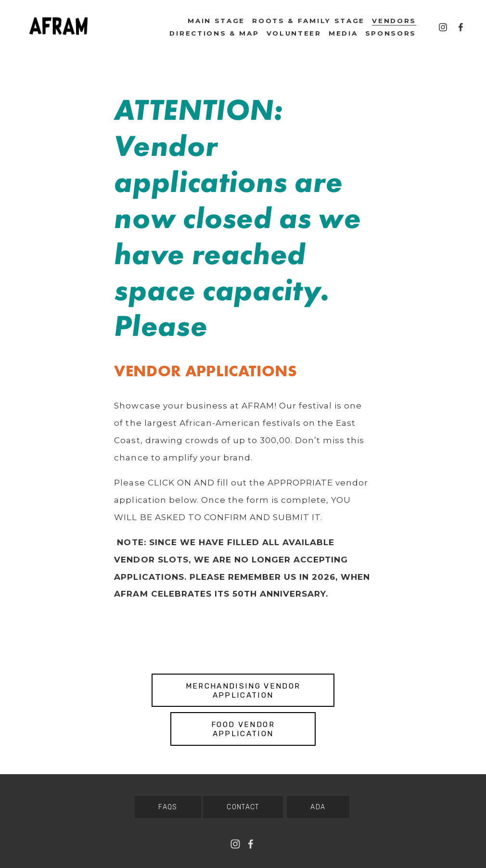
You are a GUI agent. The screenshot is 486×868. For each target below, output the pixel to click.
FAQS (168, 807)
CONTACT (243, 807)
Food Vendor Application (243, 729)
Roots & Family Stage (308, 21)
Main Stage (216, 21)
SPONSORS (391, 33)
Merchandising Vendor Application (243, 690)
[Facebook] (461, 27)
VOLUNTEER (294, 33)
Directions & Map (214, 33)
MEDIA (343, 33)
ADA (318, 807)
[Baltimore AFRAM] (443, 27)
